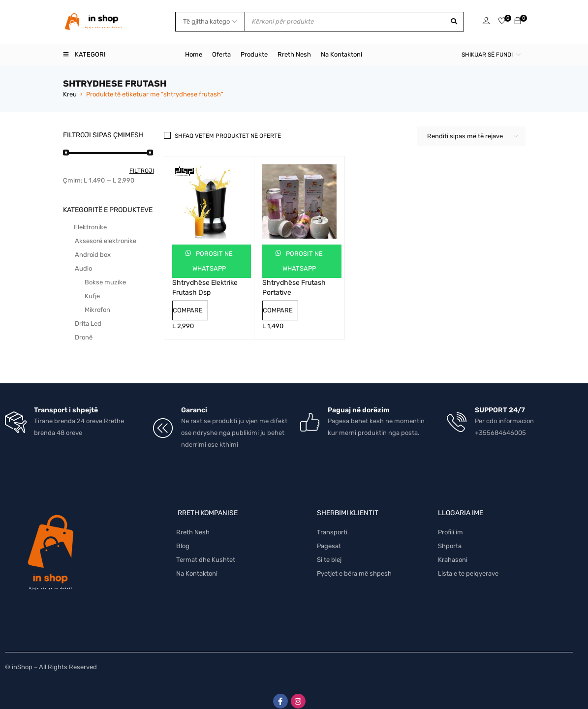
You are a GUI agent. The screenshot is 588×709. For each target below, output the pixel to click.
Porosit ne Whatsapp (213, 261)
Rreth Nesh (193, 523)
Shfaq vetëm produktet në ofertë (228, 136)
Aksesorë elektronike (106, 241)
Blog (183, 537)
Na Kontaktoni (197, 564)
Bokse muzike (105, 282)
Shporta (450, 537)
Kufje (92, 296)
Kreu (70, 94)
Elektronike (90, 227)
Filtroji (142, 171)
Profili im (450, 523)
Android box (93, 255)
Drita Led (88, 324)
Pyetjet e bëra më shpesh (354, 564)
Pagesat (329, 537)
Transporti (332, 523)
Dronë (84, 337)
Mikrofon (97, 310)
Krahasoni (453, 550)
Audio (83, 268)
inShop (22, 658)
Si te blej (329, 550)
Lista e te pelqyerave (468, 564)
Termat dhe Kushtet (206, 550)
